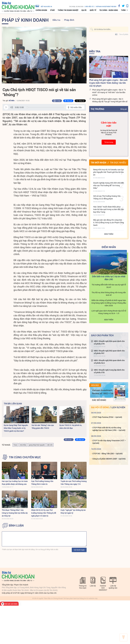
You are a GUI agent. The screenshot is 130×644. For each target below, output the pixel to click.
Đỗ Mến (12, 101)
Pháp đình (69, 20)
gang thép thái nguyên (37, 445)
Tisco (15, 445)
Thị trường (97, 109)
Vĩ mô (52, 10)
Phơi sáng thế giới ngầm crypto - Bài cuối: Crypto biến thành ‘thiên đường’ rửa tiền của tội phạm (108, 83)
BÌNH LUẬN (16, 525)
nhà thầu (23, 445)
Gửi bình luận (79, 550)
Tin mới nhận (98, 163)
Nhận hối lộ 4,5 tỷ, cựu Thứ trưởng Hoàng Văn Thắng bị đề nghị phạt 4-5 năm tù (44, 513)
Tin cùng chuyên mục (25, 457)
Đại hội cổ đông (100, 407)
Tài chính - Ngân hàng (109, 10)
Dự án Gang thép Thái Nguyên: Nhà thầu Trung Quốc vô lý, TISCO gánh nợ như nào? (16, 428)
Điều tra (56, 20)
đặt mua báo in (44, 6)
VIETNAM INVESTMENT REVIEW (106, 6)
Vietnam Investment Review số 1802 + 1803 (104, 392)
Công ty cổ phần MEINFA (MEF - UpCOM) (109, 459)
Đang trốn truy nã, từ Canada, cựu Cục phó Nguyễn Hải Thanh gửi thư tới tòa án (109, 172)
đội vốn (50, 445)
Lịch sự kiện (118, 407)
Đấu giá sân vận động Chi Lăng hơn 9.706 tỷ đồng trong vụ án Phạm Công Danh (109, 222)
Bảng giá (124, 109)
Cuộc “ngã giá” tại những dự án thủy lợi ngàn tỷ (73, 511)
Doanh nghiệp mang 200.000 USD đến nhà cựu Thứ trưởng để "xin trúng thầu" (109, 185)
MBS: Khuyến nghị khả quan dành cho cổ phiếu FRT (109, 352)
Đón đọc (95, 385)
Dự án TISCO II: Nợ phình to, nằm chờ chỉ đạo (71, 427)
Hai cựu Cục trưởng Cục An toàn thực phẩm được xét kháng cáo (15, 483)
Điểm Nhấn (109, 247)
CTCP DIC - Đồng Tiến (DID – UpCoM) (108, 454)
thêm (123, 10)
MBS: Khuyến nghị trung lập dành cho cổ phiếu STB (109, 371)
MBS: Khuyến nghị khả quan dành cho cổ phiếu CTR (109, 342)
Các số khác (99, 400)
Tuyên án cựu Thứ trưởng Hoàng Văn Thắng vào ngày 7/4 (74, 483)
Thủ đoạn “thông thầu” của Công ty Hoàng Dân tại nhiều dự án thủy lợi (15, 513)
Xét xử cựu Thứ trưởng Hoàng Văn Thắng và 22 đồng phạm (107, 197)
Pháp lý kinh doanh (25, 20)
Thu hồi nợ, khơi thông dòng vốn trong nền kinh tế (109, 294)
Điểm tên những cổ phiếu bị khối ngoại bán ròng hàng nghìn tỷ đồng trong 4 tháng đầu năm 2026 (109, 303)
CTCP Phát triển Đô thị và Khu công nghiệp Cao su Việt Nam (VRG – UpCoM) (109, 429)
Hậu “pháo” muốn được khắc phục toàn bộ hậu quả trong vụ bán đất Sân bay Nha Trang (109, 209)
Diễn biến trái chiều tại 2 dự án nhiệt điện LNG (109, 278)
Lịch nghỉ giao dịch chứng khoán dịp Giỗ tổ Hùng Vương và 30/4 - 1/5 (109, 312)
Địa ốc (84, 10)
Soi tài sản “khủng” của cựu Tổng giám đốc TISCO (43, 427)
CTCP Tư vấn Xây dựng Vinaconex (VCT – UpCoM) (109, 442)
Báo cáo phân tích (102, 335)
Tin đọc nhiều (118, 163)
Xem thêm (109, 234)
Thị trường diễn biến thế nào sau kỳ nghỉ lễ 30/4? (109, 286)
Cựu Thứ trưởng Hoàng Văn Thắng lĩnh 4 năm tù (42, 483)
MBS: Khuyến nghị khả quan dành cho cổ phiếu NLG (109, 362)
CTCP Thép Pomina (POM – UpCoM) (107, 417)
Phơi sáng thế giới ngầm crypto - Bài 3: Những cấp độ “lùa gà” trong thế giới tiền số (110, 100)
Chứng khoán (41, 10)
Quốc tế (93, 10)
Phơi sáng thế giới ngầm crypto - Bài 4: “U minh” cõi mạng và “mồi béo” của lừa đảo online (109, 92)
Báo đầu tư (90, 6)
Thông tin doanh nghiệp (68, 10)
